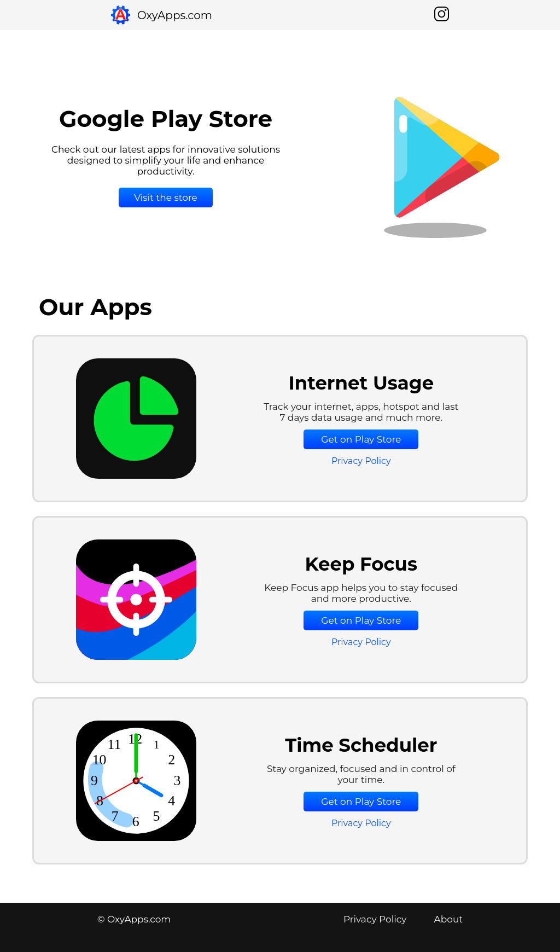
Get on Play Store (361, 439)
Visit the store (166, 198)
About (449, 919)
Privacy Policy (361, 461)
